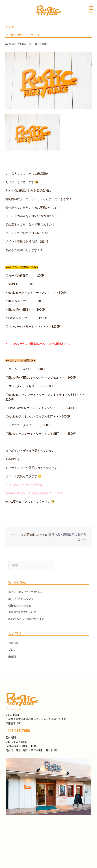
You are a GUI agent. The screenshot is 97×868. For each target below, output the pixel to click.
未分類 (10, 27)
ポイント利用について (21, 599)
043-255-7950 (19, 731)
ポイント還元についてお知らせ (26, 592)
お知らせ (13, 643)
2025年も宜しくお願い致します (26, 619)
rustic (43, 44)
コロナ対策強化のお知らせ (32, 535)
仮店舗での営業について (22, 612)
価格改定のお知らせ (20, 606)
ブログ (12, 650)
